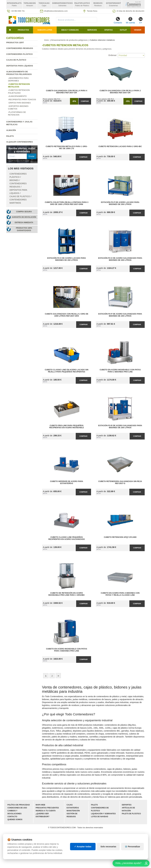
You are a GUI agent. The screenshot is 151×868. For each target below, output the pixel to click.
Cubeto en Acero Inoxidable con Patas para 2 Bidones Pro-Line (120, 371)
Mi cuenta (130, 20)
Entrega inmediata (24, 223)
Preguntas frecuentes (47, 808)
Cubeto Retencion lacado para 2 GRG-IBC (120, 146)
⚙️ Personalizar (132, 847)
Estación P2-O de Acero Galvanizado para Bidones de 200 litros (120, 259)
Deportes (127, 805)
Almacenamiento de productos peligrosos (69, 40)
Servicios (92, 30)
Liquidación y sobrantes (103, 814)
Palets (10, 136)
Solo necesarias (108, 847)
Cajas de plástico (16, 60)
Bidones (14, 180)
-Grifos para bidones (19, 103)
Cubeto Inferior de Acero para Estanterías (67, 482)
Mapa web (40, 805)
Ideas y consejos (70, 30)
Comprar (85, 101)
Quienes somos (15, 820)
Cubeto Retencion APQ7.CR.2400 (120, 537)
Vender (138, 30)
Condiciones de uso (17, 808)
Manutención (73, 811)
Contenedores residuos (20, 48)
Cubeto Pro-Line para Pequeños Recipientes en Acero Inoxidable (67, 427)
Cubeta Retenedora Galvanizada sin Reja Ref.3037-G (120, 482)
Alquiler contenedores (20, 142)
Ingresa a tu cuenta (46, 811)
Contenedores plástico (20, 54)
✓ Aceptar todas (83, 846)
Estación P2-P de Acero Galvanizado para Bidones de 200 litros (120, 315)
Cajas (70, 805)
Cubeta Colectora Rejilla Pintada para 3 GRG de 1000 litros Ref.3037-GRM (67, 203)
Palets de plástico (131, 814)
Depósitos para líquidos (20, 66)
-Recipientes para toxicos (22, 100)
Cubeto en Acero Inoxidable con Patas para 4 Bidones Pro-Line (67, 650)
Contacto (118, 20)
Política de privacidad (19, 805)
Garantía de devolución (24, 217)
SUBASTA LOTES (45, 30)
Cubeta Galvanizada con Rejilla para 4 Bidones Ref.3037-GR (67, 92)
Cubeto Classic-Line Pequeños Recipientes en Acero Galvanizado (67, 538)
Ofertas (108, 30)
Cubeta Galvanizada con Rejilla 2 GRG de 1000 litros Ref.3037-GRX (67, 315)
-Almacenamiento (17, 96)
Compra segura (24, 212)
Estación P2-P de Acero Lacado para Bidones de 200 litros (120, 203)
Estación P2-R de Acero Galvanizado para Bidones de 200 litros (120, 427)
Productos (23, 30)
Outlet (123, 30)
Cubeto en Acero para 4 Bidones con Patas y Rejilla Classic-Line (120, 594)
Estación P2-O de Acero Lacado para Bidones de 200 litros (67, 259)
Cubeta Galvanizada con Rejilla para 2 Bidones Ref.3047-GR (120, 92)
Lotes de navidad (100, 817)
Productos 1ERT (15, 43)
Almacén (11, 130)
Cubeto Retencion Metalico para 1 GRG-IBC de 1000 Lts (67, 147)
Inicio (47, 40)
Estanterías (73, 808)
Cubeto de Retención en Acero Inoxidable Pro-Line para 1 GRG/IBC (67, 594)
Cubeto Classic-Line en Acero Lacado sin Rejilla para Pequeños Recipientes (67, 371)
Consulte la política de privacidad (18, 161)
